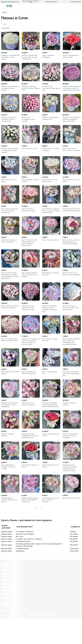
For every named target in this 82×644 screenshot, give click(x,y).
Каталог (5, 12)
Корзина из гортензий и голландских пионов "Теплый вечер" (9, 124)
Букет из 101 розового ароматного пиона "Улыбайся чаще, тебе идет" (50, 324)
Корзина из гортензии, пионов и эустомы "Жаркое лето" (29, 90)
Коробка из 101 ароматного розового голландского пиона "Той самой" (71, 126)
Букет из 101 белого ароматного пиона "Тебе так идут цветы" (71, 322)
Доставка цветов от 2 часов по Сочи (31, 2)
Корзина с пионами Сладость (69, 425)
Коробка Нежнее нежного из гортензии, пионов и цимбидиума (10, 426)
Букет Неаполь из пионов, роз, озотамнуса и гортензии (51, 525)
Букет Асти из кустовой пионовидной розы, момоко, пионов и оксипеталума (30, 255)
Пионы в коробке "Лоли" (30, 157)
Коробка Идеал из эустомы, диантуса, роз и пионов (10, 525)
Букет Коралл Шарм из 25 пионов (51, 457)
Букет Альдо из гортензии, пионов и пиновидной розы (70, 221)
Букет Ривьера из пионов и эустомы (10, 393)
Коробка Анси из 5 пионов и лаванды (51, 158)
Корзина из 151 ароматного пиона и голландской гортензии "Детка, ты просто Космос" (30, 359)
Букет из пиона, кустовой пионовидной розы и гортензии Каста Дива (71, 253)
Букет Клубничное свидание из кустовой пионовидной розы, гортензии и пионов (70, 492)
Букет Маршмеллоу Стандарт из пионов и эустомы (9, 490)
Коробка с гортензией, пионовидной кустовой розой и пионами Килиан (51, 426)
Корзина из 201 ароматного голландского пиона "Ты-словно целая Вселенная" (71, 91)
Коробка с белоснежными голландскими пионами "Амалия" (10, 159)
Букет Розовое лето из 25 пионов (71, 190)
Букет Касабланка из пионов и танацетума (29, 393)
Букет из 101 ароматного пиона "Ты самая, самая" (10, 356)
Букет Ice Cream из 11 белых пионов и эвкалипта (70, 288)
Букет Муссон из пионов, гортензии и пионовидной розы (72, 394)
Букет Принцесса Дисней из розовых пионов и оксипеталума (10, 221)
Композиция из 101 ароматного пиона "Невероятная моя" (28, 322)
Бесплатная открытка (51, 2)
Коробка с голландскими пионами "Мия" (51, 123)
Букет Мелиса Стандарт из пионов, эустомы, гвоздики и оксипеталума (51, 221)
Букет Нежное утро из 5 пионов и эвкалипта (9, 252)
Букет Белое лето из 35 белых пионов (50, 190)
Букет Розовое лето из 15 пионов (51, 489)
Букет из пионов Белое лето (50, 393)
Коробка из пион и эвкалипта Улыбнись (29, 425)
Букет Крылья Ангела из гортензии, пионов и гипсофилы (71, 458)
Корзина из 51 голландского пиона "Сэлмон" (29, 124)
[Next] (46, 533)
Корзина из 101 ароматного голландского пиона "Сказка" (10, 90)
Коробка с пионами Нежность (8, 457)
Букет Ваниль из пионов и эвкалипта (51, 287)
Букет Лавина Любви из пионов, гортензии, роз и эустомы (30, 288)
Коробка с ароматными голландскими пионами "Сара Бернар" (30, 58)
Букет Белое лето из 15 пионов (9, 190)
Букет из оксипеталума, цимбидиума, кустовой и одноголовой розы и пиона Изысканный (10, 289)
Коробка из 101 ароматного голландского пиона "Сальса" (10, 58)
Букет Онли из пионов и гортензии (50, 356)
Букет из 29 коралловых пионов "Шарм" (71, 57)
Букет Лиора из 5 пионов (51, 251)
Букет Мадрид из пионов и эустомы (30, 190)
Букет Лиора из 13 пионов (72, 523)
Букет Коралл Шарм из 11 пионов (31, 489)
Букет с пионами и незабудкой (48, 57)
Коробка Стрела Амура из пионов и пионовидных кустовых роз (31, 525)
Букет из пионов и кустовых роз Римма (29, 220)
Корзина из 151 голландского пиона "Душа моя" (49, 90)
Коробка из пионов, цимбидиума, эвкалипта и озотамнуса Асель (31, 458)
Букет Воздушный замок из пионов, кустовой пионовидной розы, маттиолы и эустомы (71, 358)
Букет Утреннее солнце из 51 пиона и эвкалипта (10, 321)
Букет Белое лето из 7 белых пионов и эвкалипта (70, 159)
